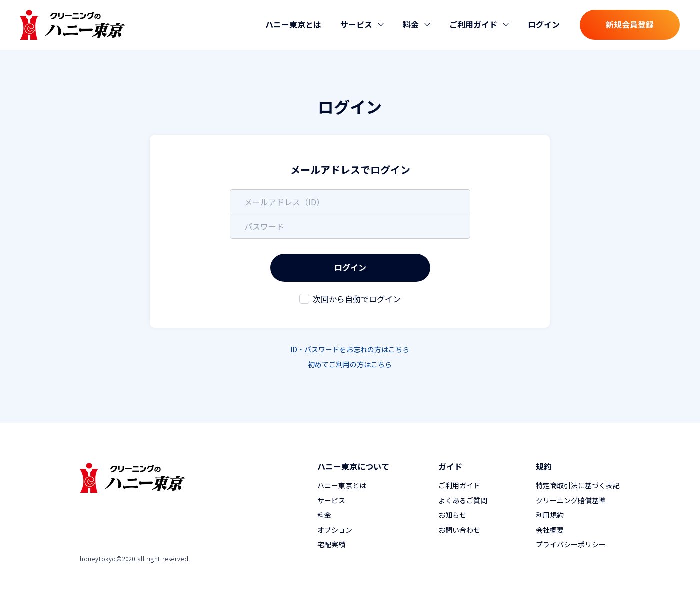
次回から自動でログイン (357, 299)
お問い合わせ (459, 530)
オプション (335, 530)
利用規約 (550, 515)
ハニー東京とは (293, 24)
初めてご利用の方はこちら (350, 364)
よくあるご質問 (463, 500)
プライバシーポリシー (571, 544)
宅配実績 (331, 544)
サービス (331, 500)
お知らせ (452, 515)
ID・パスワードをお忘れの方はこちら (350, 349)
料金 (324, 515)
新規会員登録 (630, 24)
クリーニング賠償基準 (571, 500)
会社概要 (550, 530)
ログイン (544, 24)
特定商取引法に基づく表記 (578, 485)
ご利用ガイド (459, 485)
